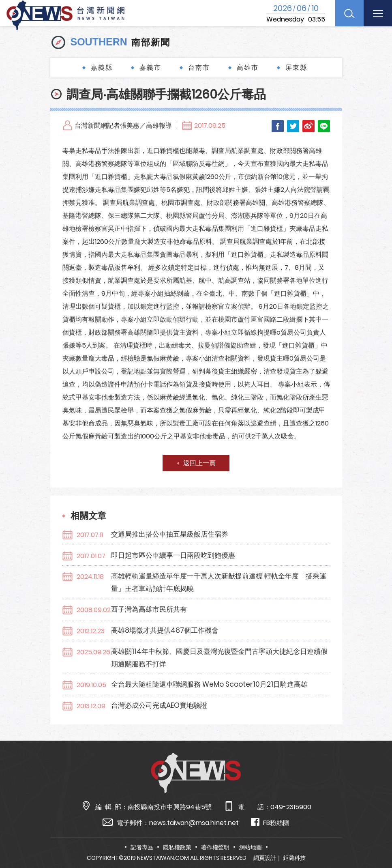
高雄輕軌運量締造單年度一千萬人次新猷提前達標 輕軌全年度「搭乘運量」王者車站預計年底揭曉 (219, 582)
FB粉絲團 (270, 822)
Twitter (293, 126)
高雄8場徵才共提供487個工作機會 (165, 630)
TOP (375, 838)
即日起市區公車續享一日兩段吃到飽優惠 (173, 555)
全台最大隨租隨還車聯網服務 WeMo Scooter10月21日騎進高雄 (209, 684)
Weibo (308, 126)
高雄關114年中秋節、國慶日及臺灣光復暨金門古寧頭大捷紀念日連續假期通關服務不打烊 (219, 658)
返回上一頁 (199, 463)
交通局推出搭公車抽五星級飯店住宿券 (170, 534)
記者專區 (142, 847)
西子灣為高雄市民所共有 (149, 609)
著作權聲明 (215, 847)
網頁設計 (265, 858)
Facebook (278, 126)
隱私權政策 (177, 847)
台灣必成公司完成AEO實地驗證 (159, 705)
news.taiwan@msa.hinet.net (194, 823)
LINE (324, 126)
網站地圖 (251, 847)
